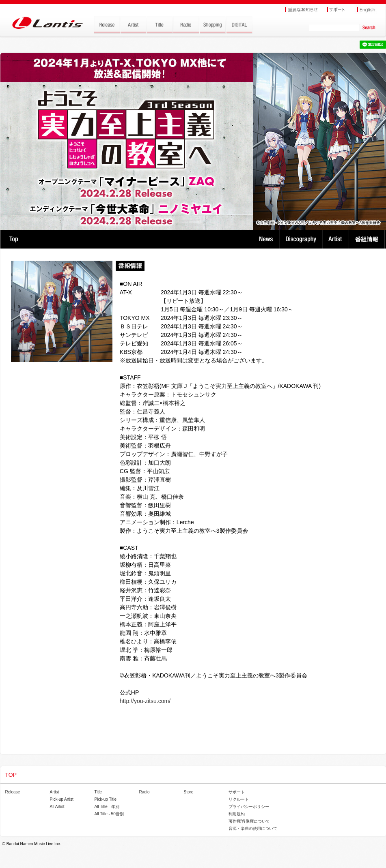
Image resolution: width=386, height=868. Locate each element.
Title (98, 792)
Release (13, 792)
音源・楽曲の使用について (253, 828)
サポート (237, 792)
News (266, 239)
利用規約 (237, 814)
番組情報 (368, 239)
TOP (14, 239)
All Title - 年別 (107, 807)
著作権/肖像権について (249, 821)
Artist (337, 239)
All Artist (57, 807)
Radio (144, 792)
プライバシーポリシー (249, 807)
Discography (302, 239)
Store (189, 792)
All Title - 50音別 (109, 814)
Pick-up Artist (62, 799)
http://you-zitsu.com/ (145, 701)
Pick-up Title (106, 799)
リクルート (239, 799)
